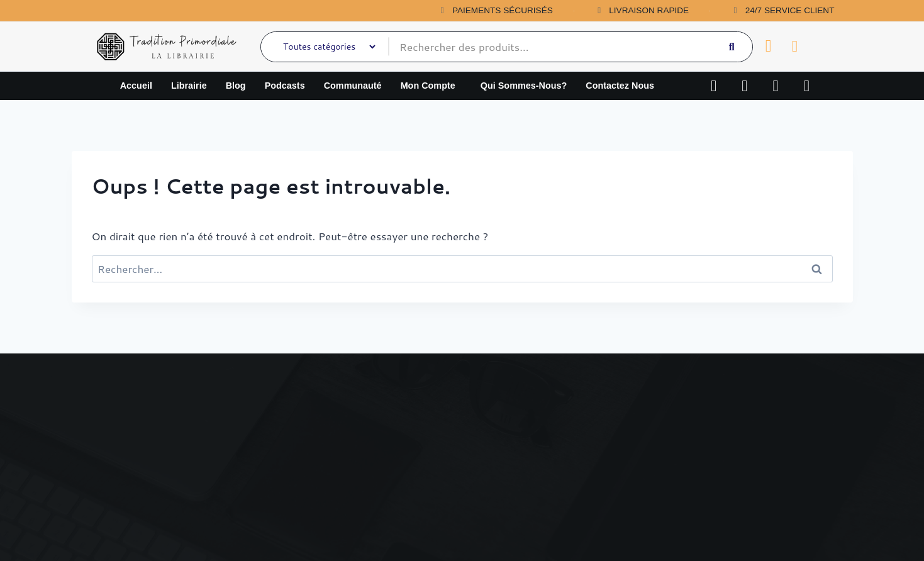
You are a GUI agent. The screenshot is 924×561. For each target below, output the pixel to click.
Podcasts (285, 86)
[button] (431, 86)
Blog (236, 86)
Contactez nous (620, 86)
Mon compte (428, 86)
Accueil (136, 86)
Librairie (189, 86)
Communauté (353, 86)
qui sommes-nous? (524, 86)
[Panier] (769, 46)
